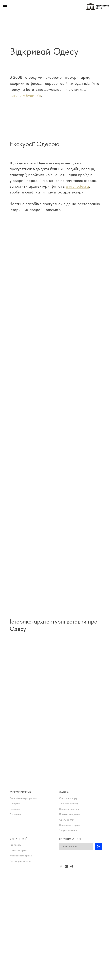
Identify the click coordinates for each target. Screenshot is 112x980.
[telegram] (71, 866)
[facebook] (61, 866)
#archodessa (77, 186)
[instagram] (66, 866)
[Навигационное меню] (5, 7)
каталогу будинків (25, 95)
